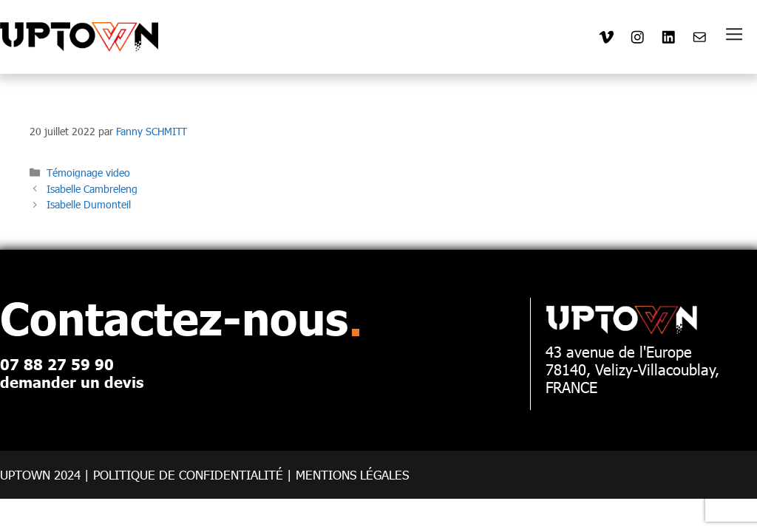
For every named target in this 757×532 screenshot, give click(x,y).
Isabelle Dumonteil (89, 204)
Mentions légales (352, 474)
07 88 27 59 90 (57, 364)
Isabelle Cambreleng (92, 189)
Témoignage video (88, 173)
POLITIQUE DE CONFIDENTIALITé (188, 474)
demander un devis (72, 381)
